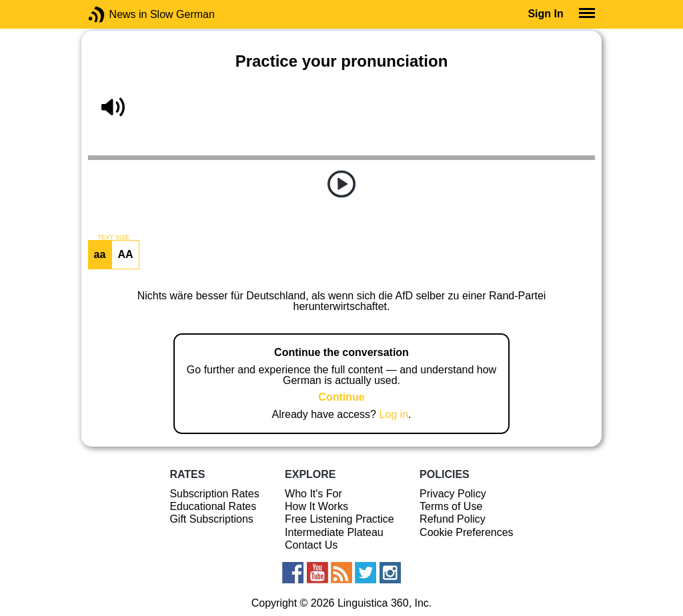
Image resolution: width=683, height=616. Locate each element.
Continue (341, 397)
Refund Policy (453, 519)
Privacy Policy (453, 494)
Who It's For (313, 494)
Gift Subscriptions (211, 519)
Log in (394, 414)
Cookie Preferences (467, 532)
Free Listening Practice (339, 519)
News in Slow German (116, 14)
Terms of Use (451, 506)
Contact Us (311, 545)
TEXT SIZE (113, 237)
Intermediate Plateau (334, 532)
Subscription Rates (214, 494)
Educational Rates (213, 506)
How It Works (316, 506)
